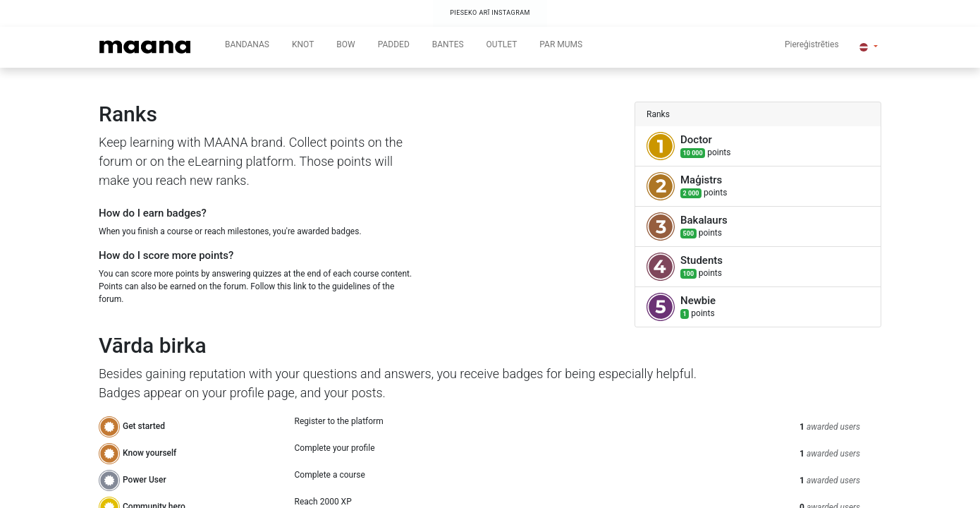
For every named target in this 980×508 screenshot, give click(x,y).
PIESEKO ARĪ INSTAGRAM (490, 13)
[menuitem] (247, 47)
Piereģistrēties (812, 44)
